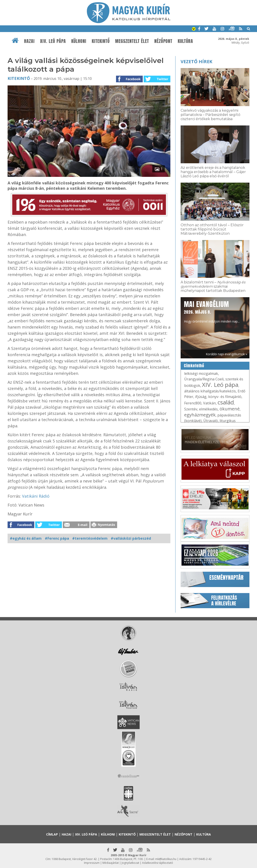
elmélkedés (208, 409)
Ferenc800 (193, 403)
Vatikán (209, 403)
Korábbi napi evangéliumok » (226, 354)
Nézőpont (163, 41)
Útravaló (211, 421)
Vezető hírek (196, 62)
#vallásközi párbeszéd (131, 538)
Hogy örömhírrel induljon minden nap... (212, 311)
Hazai (29, 41)
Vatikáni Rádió (36, 496)
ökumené (230, 409)
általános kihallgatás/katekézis (210, 391)
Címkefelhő (194, 366)
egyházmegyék (200, 415)
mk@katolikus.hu (166, 859)
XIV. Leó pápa (53, 41)
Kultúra (185, 41)
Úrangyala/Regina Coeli (204, 379)
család (226, 402)
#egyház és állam (26, 538)
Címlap (52, 834)
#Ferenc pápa (57, 538)
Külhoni (79, 41)
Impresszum (92, 863)
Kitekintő (101, 41)
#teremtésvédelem (90, 538)
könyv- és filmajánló (225, 397)
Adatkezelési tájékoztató (158, 863)
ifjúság (201, 397)
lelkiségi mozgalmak (201, 373)
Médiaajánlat (111, 863)
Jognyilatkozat (130, 863)
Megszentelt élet (132, 41)
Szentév (191, 409)
